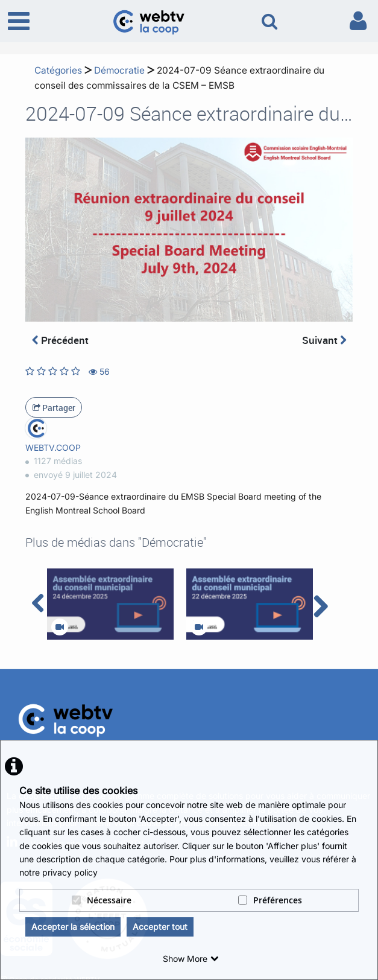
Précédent (60, 340)
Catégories (58, 70)
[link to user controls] (358, 21)
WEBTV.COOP (53, 447)
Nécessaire (102, 900)
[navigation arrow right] (320, 607)
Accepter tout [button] (160, 927)
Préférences (270, 900)
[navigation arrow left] (38, 603)
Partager (54, 408)
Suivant (324, 340)
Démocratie (119, 70)
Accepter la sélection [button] (73, 927)
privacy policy (70, 872)
